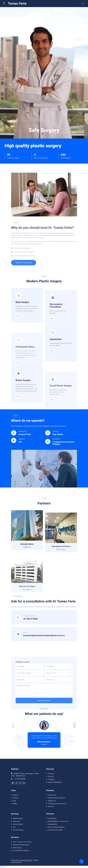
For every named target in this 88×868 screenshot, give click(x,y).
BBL (14, 827)
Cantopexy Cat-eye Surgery (57, 804)
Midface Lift (52, 801)
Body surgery (18, 347)
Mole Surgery (17, 848)
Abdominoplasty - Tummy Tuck (58, 821)
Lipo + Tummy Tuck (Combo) (22, 842)
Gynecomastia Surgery (56, 830)
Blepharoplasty (18, 818)
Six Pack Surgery (18, 830)
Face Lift (51, 776)
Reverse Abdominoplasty (56, 827)
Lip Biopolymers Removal (56, 798)
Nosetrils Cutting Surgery (21, 845)
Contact (15, 798)
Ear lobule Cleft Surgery (21, 850)
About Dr (16, 795)
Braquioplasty (53, 824)
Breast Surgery (18, 824)
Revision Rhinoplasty (55, 782)
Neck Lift (51, 806)
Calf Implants (52, 818)
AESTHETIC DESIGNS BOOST (23, 860)
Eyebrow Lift (52, 795)
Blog (14, 801)
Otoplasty (51, 779)
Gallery (15, 804)
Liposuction (52, 384)
